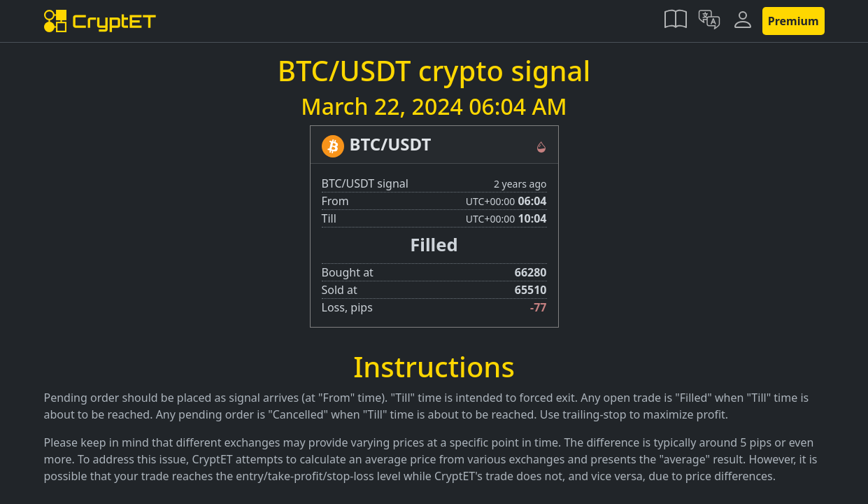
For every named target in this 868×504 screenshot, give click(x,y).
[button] (676, 21)
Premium (794, 21)
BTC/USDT (391, 144)
